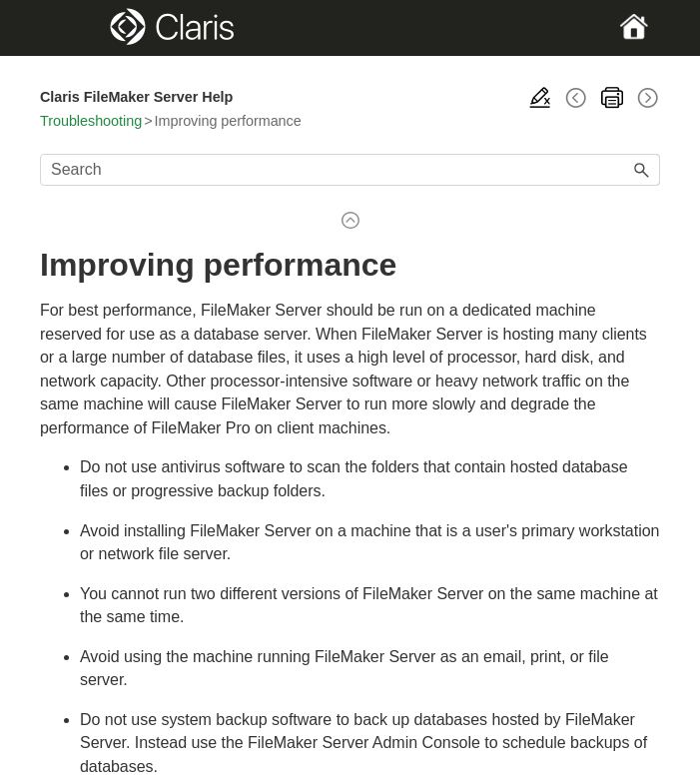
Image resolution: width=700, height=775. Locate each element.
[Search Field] (350, 170)
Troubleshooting (91, 121)
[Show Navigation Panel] (69, 28)
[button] (642, 170)
